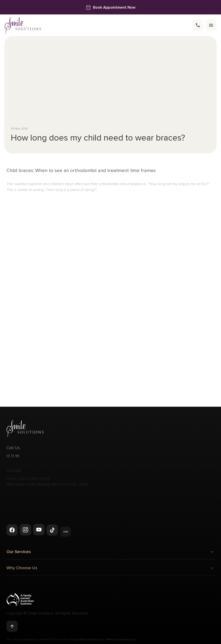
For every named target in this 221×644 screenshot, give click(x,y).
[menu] (211, 25)
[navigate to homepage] (23, 25)
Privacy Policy (89, 641)
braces (137, 186)
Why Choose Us (110, 570)
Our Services (110, 553)
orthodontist (109, 186)
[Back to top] (12, 627)
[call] (198, 25)
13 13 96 (13, 458)
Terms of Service (117, 641)
